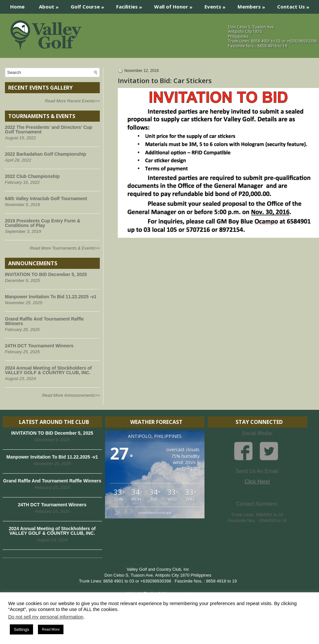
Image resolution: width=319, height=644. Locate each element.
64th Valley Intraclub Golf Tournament (46, 199)
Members (253, 5)
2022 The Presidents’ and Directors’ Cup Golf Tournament (49, 130)
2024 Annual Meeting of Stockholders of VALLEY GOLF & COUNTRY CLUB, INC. (48, 370)
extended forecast (155, 513)
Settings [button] (21, 629)
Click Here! (257, 482)
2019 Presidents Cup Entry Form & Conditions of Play (43, 223)
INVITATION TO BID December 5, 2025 (46, 274)
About (51, 5)
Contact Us (295, 5)
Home (17, 7)
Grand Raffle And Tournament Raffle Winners (44, 321)
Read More (51, 629)
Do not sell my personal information (46, 617)
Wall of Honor (175, 5)
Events (217, 5)
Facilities (131, 5)
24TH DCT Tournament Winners (39, 346)
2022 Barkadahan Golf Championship (45, 154)
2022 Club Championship (32, 176)
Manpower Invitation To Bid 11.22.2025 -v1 (51, 297)
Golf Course (89, 5)
